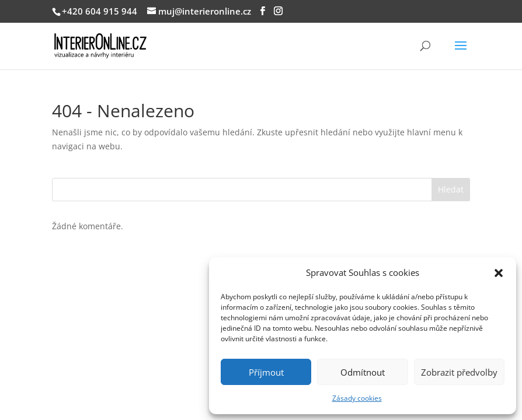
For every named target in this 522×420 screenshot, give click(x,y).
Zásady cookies (357, 398)
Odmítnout (363, 372)
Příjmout (266, 372)
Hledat (451, 189)
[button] (499, 273)
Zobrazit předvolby (459, 372)
